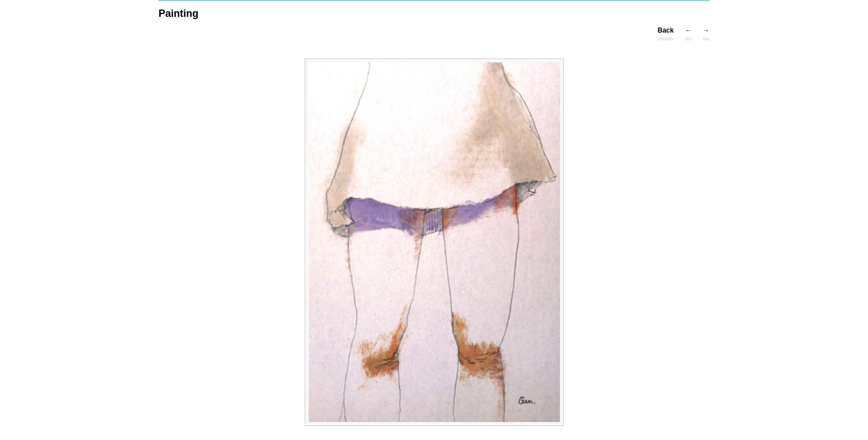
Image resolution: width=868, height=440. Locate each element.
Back (666, 30)
